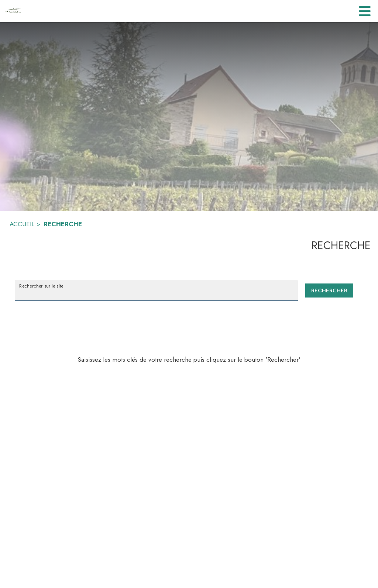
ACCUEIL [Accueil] (22, 224)
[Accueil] (13, 11)
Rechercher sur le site (41, 286)
